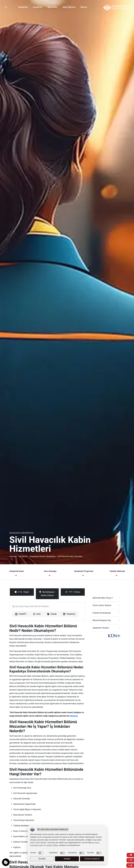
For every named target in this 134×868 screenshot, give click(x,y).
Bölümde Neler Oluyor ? (103, 598)
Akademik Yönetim (101, 628)
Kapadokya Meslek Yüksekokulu (43, 556)
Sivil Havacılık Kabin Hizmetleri (70, 556)
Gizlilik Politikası (52, 845)
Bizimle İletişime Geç (102, 620)
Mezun (84, 7)
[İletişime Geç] (130, 855)
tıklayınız (74, 716)
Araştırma (38, 7)
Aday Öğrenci (69, 7)
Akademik (23, 7)
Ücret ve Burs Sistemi (102, 605)
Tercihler (42, 859)
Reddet (67, 859)
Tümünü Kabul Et (92, 859)
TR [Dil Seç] (131, 860)
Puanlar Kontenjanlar (102, 613)
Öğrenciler (52, 7)
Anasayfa (13, 556)
